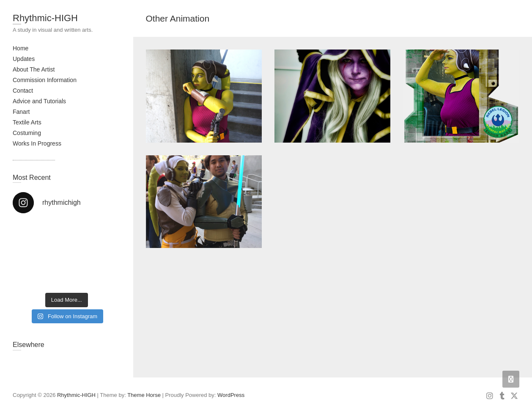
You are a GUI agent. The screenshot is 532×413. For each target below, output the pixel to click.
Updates (24, 59)
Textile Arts (27, 122)
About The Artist (34, 69)
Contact (23, 91)
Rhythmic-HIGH (45, 18)
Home (21, 48)
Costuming (27, 133)
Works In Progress (37, 143)
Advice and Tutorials (39, 101)
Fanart (21, 112)
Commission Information (45, 80)
